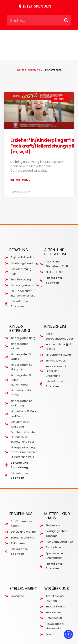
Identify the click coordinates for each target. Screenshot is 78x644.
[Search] (66, 20)
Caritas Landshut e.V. (30, 70)
